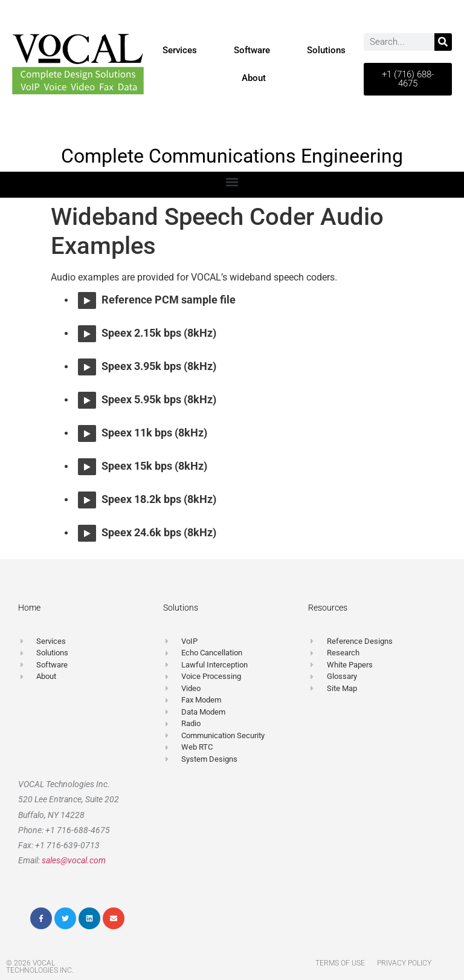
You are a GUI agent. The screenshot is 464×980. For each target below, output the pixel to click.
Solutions (326, 50)
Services (180, 50)
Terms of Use (340, 963)
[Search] (443, 42)
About (254, 78)
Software (252, 50)
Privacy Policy (404, 963)
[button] (232, 182)
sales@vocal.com (74, 860)
